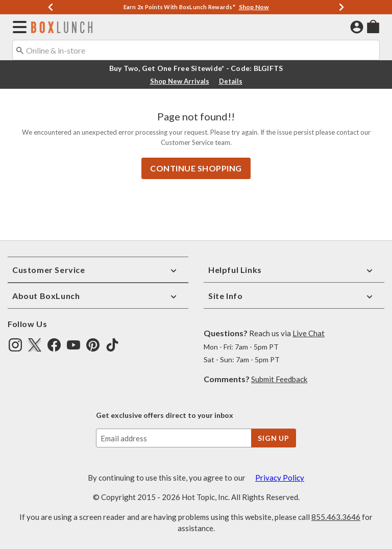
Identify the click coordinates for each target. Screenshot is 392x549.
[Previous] (51, 7)
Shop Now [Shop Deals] (254, 7)
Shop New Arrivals (180, 81)
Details (231, 81)
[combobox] (196, 50)
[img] (15, 344)
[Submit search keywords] (20, 49)
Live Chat (309, 333)
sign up (274, 437)
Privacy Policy (280, 477)
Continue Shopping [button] (196, 167)
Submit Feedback (279, 379)
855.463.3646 (336, 516)
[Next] (341, 7)
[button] (18, 27)
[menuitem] (373, 26)
